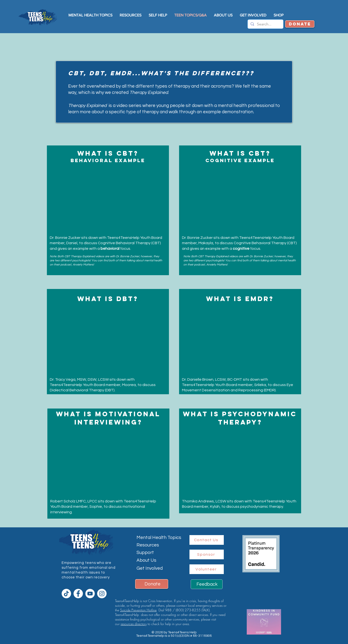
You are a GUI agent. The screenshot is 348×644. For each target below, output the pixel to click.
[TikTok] (66, 594)
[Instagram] (102, 594)
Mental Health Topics (159, 538)
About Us (146, 560)
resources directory (134, 624)
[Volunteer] (207, 569)
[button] (223, 15)
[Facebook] (78, 594)
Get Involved (150, 568)
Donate (152, 584)
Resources (148, 545)
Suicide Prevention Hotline (138, 610)
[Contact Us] (207, 540)
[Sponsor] (207, 554)
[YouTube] (90, 594)
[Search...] (265, 24)
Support (145, 553)
